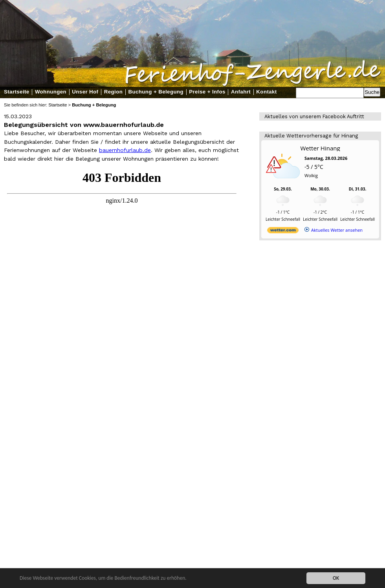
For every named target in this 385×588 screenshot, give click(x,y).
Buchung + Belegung (156, 92)
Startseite (17, 92)
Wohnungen (51, 92)
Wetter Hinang (320, 148)
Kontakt (266, 92)
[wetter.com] (283, 232)
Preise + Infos (207, 92)
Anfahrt (241, 92)
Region (113, 92)
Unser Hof (85, 92)
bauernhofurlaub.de (125, 150)
